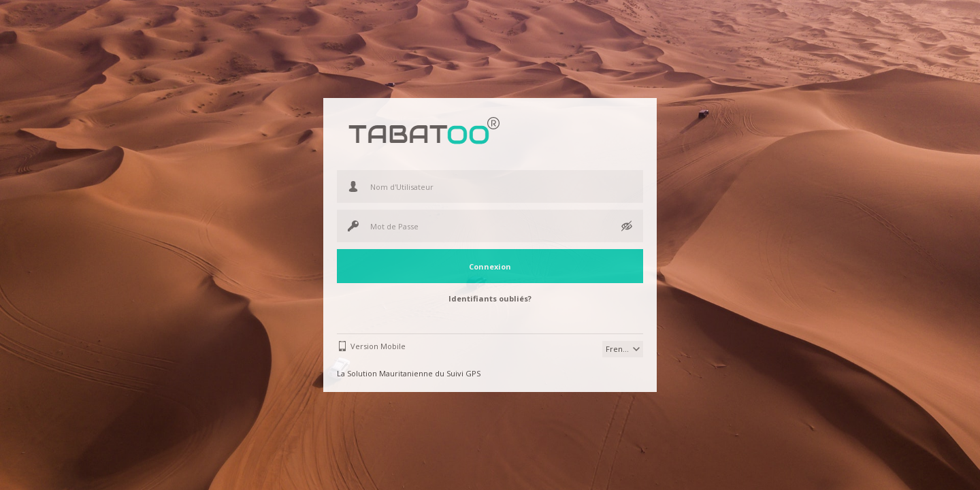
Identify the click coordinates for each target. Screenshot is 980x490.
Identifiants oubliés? (490, 298)
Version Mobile (378, 346)
